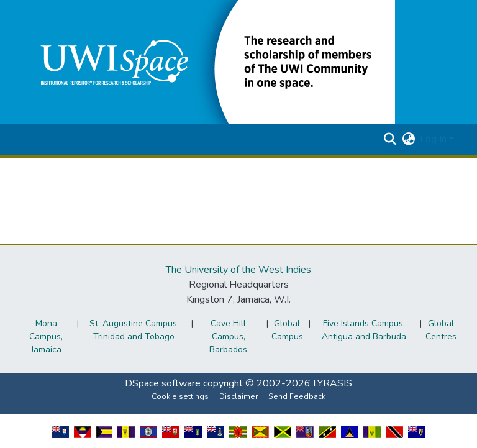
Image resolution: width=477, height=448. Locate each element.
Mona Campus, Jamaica (46, 336)
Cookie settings (180, 396)
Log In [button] (434, 139)
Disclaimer (238, 396)
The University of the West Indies (238, 270)
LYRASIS (333, 383)
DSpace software (163, 383)
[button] (209, 62)
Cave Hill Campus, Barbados (228, 336)
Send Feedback (297, 396)
